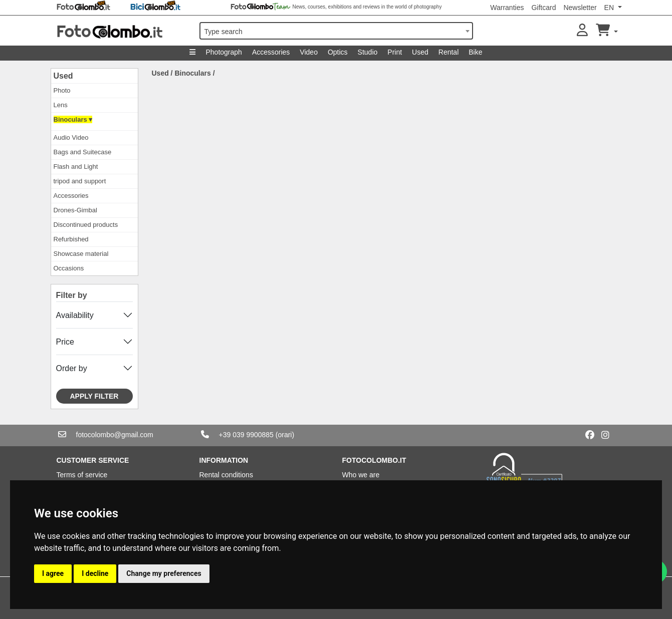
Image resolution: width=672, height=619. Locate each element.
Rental (449, 52)
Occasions (69, 268)
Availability (75, 315)
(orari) (285, 435)
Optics (338, 52)
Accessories (271, 52)
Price (65, 342)
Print (395, 52)
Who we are (361, 475)
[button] (582, 31)
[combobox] (336, 31)
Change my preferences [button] (164, 573)
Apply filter (94, 396)
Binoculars (192, 73)
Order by (72, 368)
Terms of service (82, 475)
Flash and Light (76, 167)
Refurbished (71, 239)
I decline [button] (95, 573)
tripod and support (80, 181)
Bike (475, 52)
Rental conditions (226, 475)
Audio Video (71, 137)
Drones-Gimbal (75, 210)
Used (420, 52)
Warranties (507, 8)
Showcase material (81, 254)
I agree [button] (53, 573)
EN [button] (610, 8)
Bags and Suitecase (83, 152)
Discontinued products (86, 225)
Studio (368, 52)
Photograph (223, 52)
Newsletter (580, 8)
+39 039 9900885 (246, 435)
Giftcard (543, 8)
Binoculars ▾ (73, 119)
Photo (62, 90)
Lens (61, 105)
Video (309, 52)
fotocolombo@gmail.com (115, 435)
